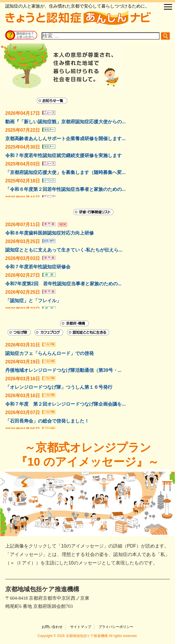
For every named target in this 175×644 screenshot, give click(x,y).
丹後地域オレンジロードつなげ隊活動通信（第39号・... (63, 370)
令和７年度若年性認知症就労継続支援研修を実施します (63, 155)
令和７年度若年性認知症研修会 (38, 267)
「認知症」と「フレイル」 (33, 301)
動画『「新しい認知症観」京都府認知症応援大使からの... (65, 122)
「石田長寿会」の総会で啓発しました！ (47, 421)
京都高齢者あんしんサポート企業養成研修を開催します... (65, 139)
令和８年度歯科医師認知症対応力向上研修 (50, 233)
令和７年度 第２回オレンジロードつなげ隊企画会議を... (65, 404)
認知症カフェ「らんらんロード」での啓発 (50, 353)
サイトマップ (81, 627)
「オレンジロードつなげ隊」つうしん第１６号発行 (59, 387)
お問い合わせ (52, 627)
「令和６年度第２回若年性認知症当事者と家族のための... (65, 189)
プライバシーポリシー (116, 627)
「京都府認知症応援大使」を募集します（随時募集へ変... (65, 172)
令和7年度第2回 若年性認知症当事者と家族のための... (63, 284)
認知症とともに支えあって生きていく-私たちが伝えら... (64, 250)
